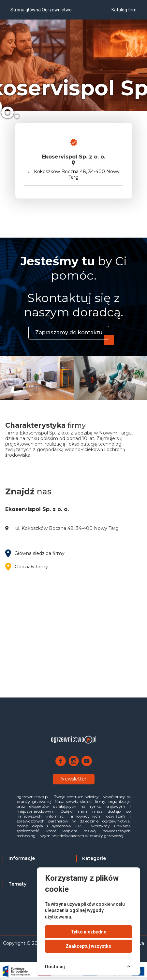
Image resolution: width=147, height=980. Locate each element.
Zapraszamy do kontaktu (69, 332)
